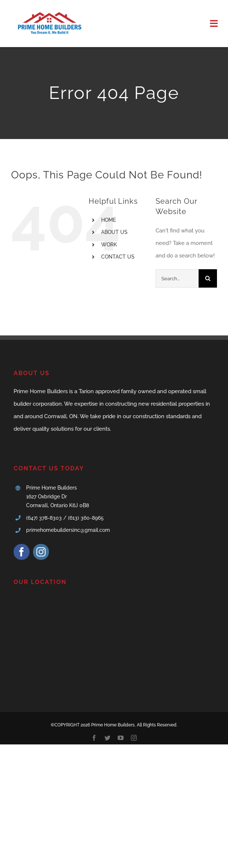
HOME (108, 220)
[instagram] (41, 552)
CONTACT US (118, 257)
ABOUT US (114, 232)
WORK (109, 245)
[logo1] (49, 10)
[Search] (208, 278)
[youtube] (121, 738)
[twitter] (107, 738)
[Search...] (177, 278)
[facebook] (22, 552)
